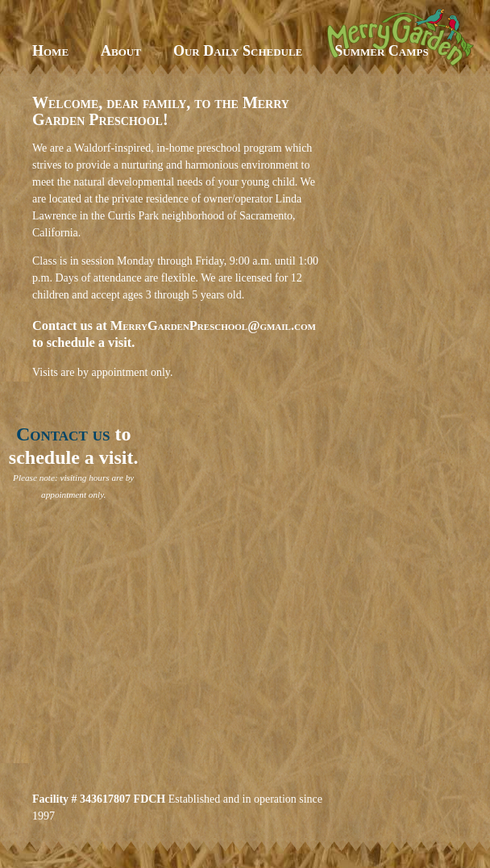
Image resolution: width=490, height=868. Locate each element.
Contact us (63, 434)
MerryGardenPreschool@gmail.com (213, 325)
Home (50, 51)
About (121, 51)
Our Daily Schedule (238, 51)
